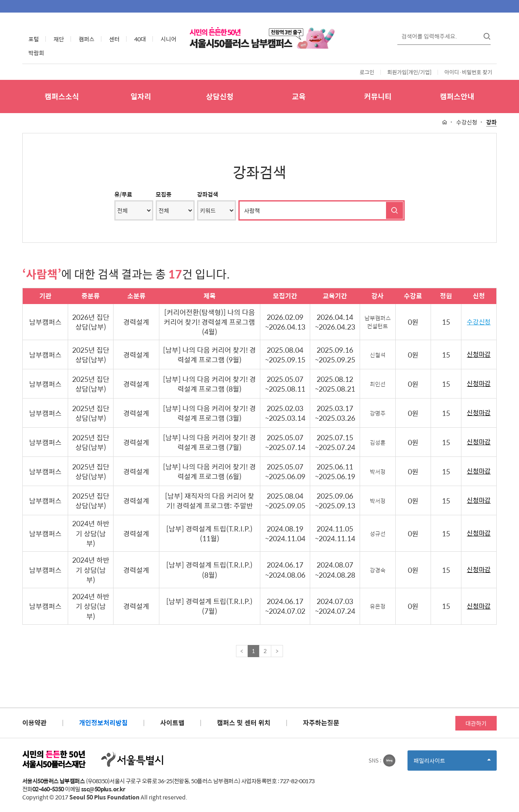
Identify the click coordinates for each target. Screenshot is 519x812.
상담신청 (220, 96)
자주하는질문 (321, 723)
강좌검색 (208, 194)
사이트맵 (172, 723)
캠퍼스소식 (62, 96)
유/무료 (123, 194)
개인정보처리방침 (103, 723)
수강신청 (479, 322)
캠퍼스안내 (457, 96)
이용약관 (34, 723)
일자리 (141, 96)
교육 (299, 96)
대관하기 (476, 723)
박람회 (36, 53)
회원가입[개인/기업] (409, 72)
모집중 (164, 194)
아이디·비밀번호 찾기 (468, 72)
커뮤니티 (378, 96)
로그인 (367, 72)
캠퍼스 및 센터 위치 (244, 723)
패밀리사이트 (452, 763)
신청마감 (479, 355)
